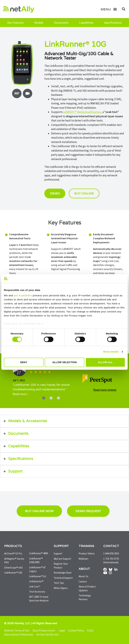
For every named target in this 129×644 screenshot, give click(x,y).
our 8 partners (23, 295)
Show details (111, 352)
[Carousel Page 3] (58, 398)
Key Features (15, 23)
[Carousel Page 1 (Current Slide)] (44, 398)
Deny (24, 362)
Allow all (105, 362)
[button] (110, 9)
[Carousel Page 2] (51, 398)
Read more (20, 394)
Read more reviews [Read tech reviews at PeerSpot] (105, 390)
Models (39, 23)
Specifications (113, 23)
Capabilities (86, 23)
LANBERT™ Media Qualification (82, 112)
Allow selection (64, 362)
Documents (61, 23)
